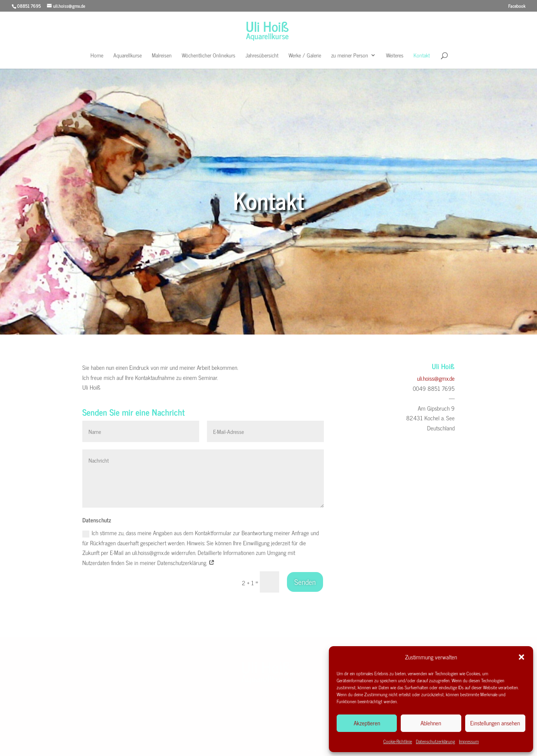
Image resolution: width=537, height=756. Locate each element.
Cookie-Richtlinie (398, 741)
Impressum (469, 741)
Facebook (517, 7)
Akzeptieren (367, 723)
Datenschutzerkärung (282, 748)
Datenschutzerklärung (435, 741)
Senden (305, 582)
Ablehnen (431, 723)
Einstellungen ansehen (495, 723)
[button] (521, 657)
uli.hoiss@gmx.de (436, 378)
